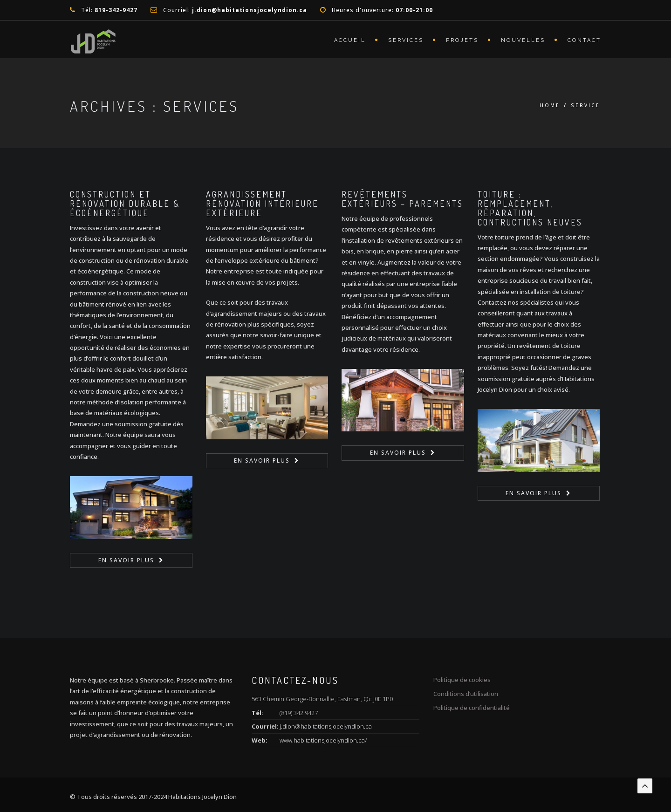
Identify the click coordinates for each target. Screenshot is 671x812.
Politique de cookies (462, 680)
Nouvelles (523, 40)
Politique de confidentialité (472, 708)
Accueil (350, 40)
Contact (584, 40)
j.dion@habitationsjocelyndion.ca (326, 726)
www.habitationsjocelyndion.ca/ (323, 740)
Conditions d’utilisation (466, 694)
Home (550, 105)
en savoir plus (126, 560)
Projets (462, 40)
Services (406, 40)
